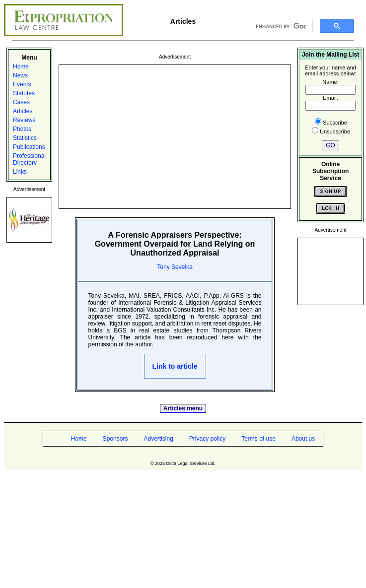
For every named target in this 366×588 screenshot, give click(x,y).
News (20, 75)
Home (21, 66)
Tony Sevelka (175, 267)
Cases (21, 102)
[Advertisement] (175, 136)
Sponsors (115, 439)
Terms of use (258, 439)
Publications (29, 147)
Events (22, 84)
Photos (22, 129)
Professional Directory (29, 159)
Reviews (24, 120)
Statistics (25, 138)
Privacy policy (207, 439)
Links (20, 172)
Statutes (24, 93)
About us (303, 439)
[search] (281, 26)
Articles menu (183, 408)
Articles (23, 111)
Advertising (158, 439)
